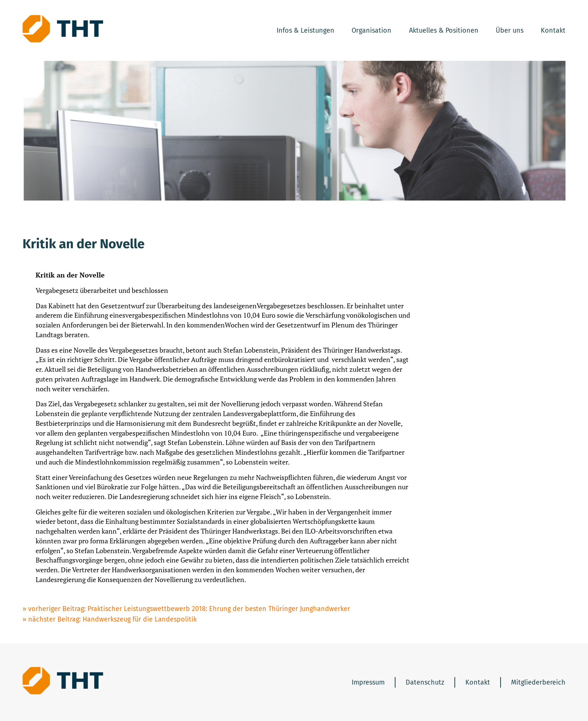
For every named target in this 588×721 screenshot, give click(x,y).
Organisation (371, 30)
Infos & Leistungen (305, 30)
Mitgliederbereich (538, 682)
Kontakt (553, 30)
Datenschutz (425, 682)
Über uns (510, 30)
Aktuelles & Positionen (444, 30)
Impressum (368, 682)
